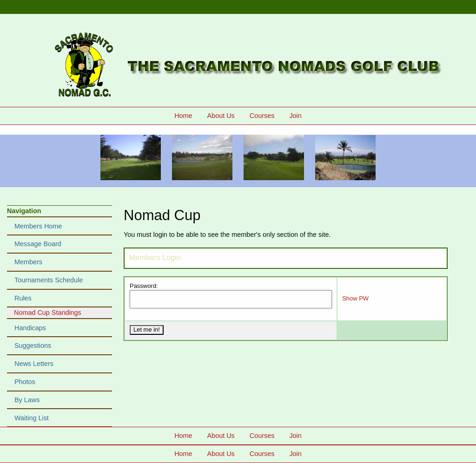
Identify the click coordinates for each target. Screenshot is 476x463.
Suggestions (33, 346)
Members (28, 262)
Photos (25, 382)
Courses (262, 116)
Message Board (38, 244)
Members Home (38, 226)
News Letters (34, 364)
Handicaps (30, 328)
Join (295, 116)
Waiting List (32, 418)
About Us (221, 116)
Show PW (355, 298)
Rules (23, 298)
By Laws (27, 400)
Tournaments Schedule (49, 280)
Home (183, 116)
